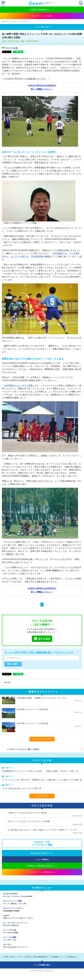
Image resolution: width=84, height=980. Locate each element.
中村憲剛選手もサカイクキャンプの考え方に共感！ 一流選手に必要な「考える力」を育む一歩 (40, 771)
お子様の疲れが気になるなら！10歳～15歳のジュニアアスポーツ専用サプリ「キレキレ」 (43, 830)
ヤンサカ (42, 946)
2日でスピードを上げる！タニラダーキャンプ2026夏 (29, 821)
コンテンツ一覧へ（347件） (29, 749)
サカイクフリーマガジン (42, 910)
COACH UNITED (42, 895)
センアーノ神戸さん (20, 256)
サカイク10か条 (12, 48)
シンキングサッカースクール (42, 924)
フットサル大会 (42, 931)
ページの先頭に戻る (42, 965)
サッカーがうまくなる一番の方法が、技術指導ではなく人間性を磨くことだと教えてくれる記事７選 (42, 780)
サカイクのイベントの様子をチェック (42, 872)
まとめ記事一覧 (42, 796)
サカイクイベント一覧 (42, 739)
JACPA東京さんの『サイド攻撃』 (19, 386)
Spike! (42, 917)
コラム (14, 21)
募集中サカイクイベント (43, 692)
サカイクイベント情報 (42, 903)
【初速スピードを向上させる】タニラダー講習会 (27, 813)
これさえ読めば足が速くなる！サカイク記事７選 (21, 788)
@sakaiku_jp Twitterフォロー (42, 853)
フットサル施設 (42, 939)
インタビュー (24, 21)
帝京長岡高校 (37, 256)
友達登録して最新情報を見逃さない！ (42, 866)
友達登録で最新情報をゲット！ (42, 10)
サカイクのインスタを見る (42, 16)
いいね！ (42, 859)
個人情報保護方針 (41, 957)
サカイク (5, 21)
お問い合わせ (9, 957)
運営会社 (72, 957)
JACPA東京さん (60, 253)
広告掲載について (58, 957)
